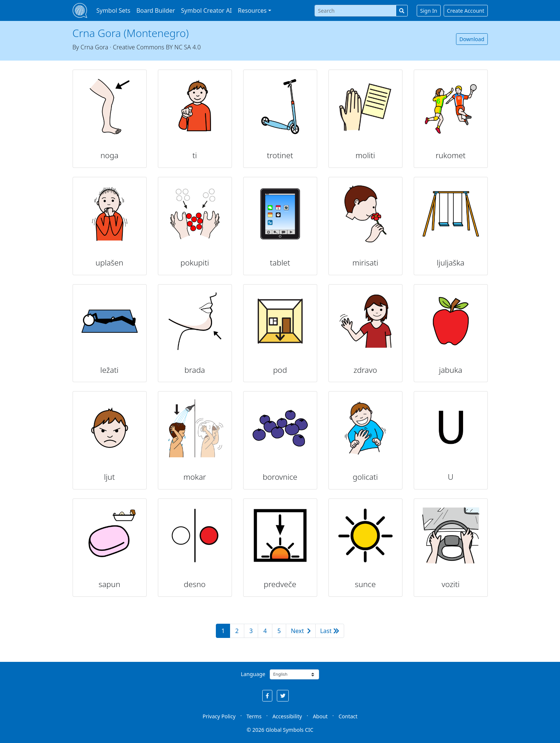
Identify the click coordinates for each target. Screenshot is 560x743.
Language (253, 674)
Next (301, 631)
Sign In (429, 11)
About (320, 716)
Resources (252, 10)
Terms (254, 716)
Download (472, 39)
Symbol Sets (113, 10)
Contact (348, 716)
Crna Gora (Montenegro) (131, 33)
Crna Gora (94, 47)
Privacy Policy (219, 716)
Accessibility (287, 716)
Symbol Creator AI (206, 10)
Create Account (466, 11)
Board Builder (155, 10)
